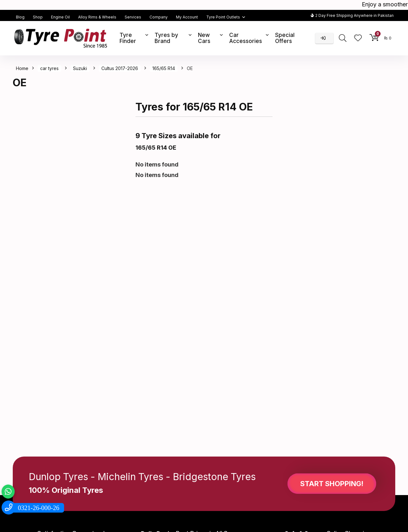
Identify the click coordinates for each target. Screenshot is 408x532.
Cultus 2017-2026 (120, 68)
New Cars (204, 38)
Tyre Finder (128, 38)
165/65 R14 (164, 68)
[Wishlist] (358, 38)
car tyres (49, 68)
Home (22, 68)
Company (159, 17)
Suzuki (80, 68)
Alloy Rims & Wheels (97, 17)
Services (133, 17)
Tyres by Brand (166, 38)
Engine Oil (60, 17)
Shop (38, 17)
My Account (187, 17)
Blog (20, 17)
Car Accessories (246, 38)
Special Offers (285, 38)
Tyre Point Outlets (223, 17)
